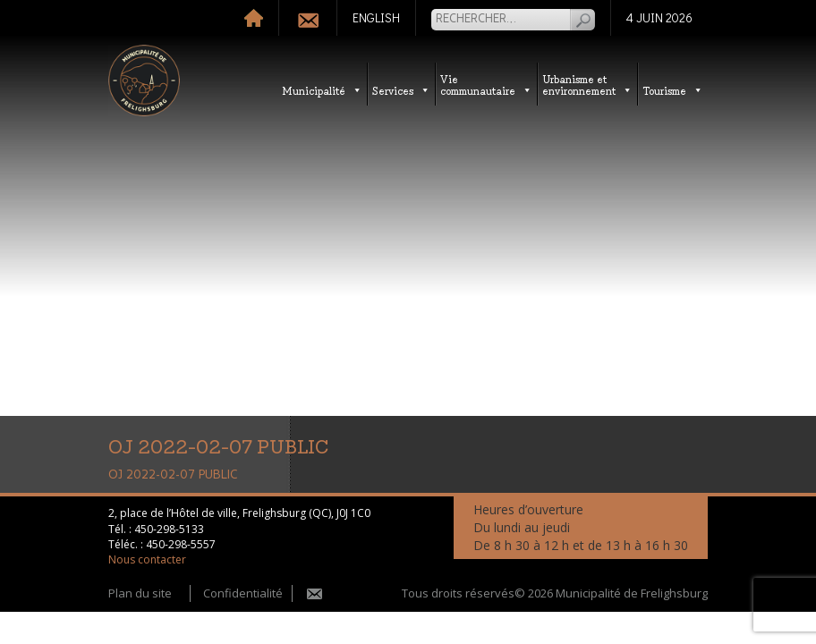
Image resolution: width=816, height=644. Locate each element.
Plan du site (140, 593)
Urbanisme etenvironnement (587, 84)
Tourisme (673, 90)
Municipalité (322, 90)
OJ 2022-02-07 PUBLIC (173, 475)
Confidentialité (243, 593)
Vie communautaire (486, 84)
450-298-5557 (181, 544)
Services (401, 90)
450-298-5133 (169, 529)
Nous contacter (147, 559)
